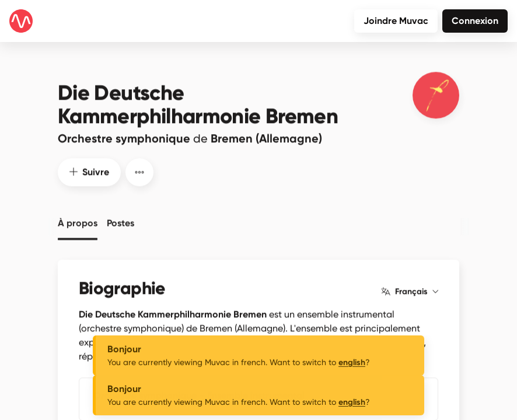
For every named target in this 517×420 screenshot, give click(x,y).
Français (410, 289)
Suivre (89, 169)
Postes (120, 219)
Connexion (475, 21)
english (352, 374)
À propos (78, 219)
